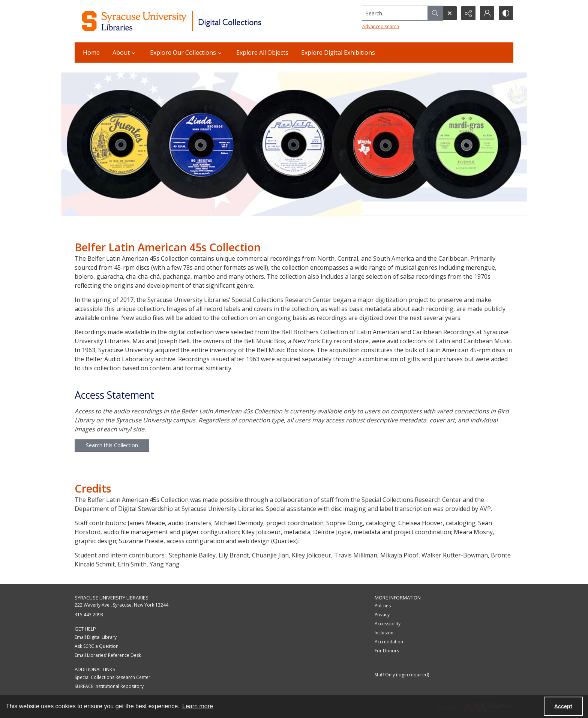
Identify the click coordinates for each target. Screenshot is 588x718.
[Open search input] (450, 13)
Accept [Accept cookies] (563, 706)
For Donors (387, 651)
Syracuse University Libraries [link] (112, 598)
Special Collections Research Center (112, 677)
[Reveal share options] (468, 13)
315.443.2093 (89, 615)
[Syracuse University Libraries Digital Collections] (194, 21)
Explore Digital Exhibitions (338, 53)
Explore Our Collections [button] (187, 53)
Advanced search (381, 26)
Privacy (382, 615)
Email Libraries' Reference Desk (108, 655)
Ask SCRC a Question (97, 646)
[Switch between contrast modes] (506, 13)
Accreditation (389, 642)
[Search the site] (395, 13)
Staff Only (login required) (402, 675)
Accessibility (388, 624)
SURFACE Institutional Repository (109, 686)
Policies (383, 606)
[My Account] (487, 13)
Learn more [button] (198, 706)
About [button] (125, 53)
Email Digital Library (96, 637)
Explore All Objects (262, 53)
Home (91, 53)
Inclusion (384, 633)
